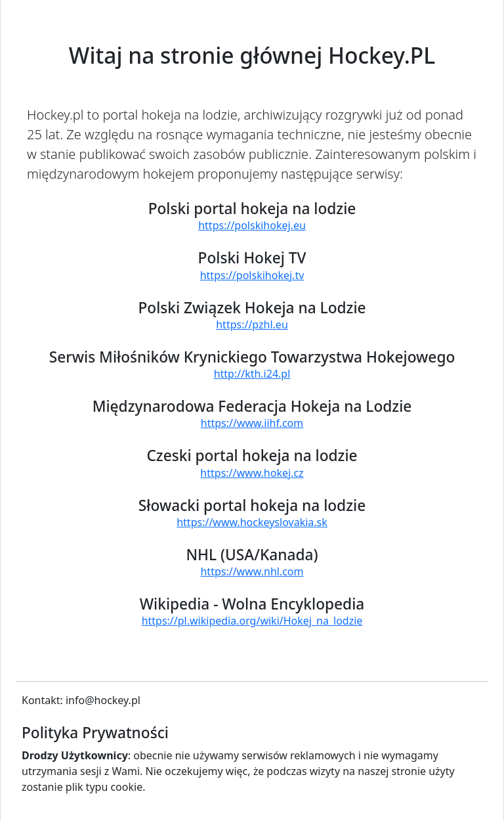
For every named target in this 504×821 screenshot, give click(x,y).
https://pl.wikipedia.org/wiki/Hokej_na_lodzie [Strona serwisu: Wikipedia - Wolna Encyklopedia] (252, 621)
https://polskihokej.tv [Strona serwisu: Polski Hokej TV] (252, 275)
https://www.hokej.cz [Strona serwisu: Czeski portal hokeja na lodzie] (252, 473)
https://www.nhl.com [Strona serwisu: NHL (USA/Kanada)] (252, 571)
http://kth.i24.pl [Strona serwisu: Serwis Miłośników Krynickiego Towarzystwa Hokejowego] (252, 374)
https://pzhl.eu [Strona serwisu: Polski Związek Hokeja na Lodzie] (252, 324)
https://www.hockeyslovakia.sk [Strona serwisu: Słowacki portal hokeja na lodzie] (252, 522)
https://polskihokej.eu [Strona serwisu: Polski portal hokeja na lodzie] (252, 225)
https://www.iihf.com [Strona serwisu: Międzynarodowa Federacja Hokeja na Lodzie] (252, 423)
